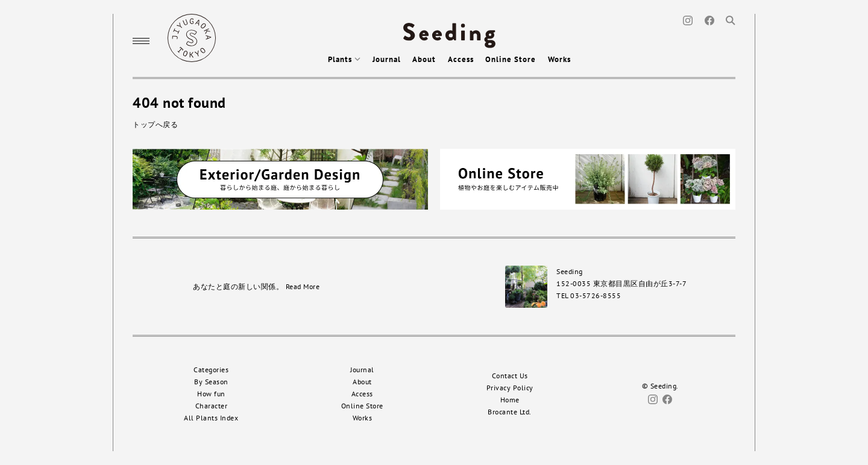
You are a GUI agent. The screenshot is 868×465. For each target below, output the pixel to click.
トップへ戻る (155, 124)
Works (559, 59)
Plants (344, 59)
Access (461, 59)
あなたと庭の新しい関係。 (256, 286)
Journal (387, 59)
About (424, 59)
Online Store (511, 59)
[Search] (731, 20)
